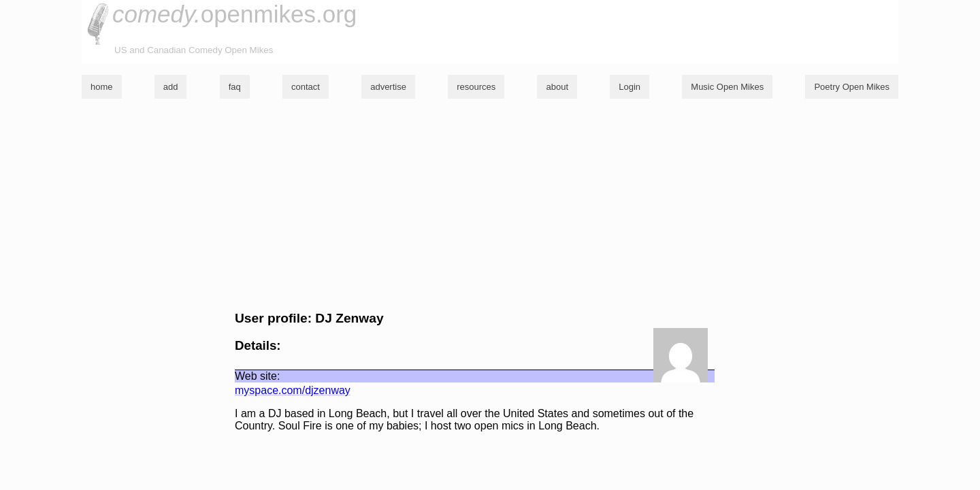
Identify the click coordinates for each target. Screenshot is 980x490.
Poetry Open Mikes (852, 87)
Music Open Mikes (727, 87)
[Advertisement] (490, 205)
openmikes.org (234, 14)
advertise (388, 87)
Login (630, 87)
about (557, 87)
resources (476, 87)
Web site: (257, 376)
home (102, 87)
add (171, 87)
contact (306, 87)
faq (235, 87)
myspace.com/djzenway (293, 390)
